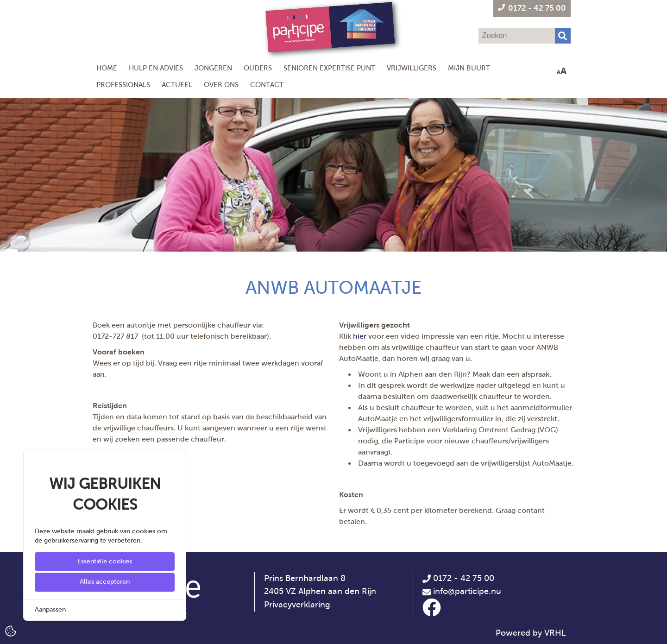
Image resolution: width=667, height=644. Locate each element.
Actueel (177, 85)
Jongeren (213, 68)
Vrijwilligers (412, 68)
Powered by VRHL (531, 633)
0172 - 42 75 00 (458, 578)
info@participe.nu (467, 591)
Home (107, 68)
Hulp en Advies (156, 68)
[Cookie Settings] (11, 630)
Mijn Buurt (469, 68)
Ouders (258, 68)
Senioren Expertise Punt (329, 68)
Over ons (221, 85)
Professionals (123, 85)
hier (360, 336)
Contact (267, 85)
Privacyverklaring (297, 605)
